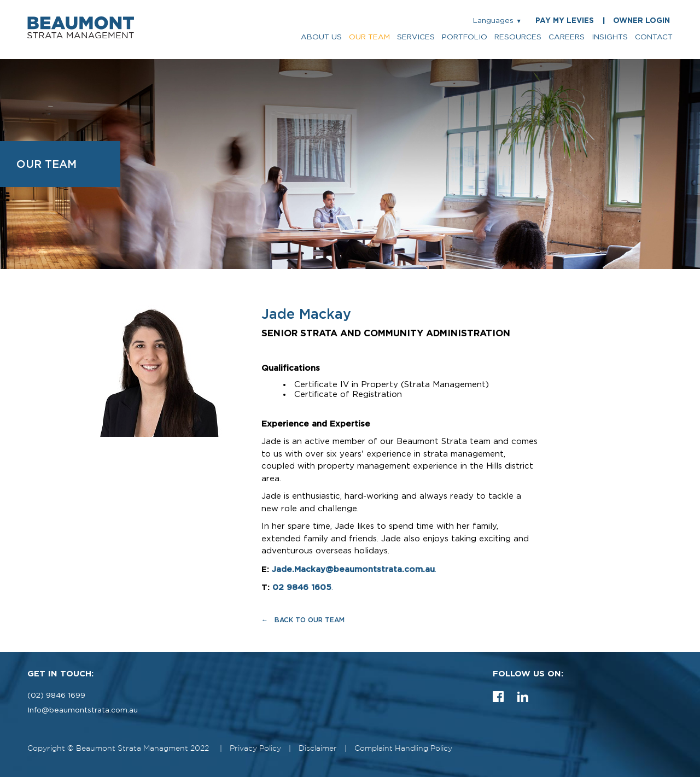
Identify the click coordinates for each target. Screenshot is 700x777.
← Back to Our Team (303, 620)
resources (518, 37)
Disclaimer (318, 749)
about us (321, 37)
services (416, 37)
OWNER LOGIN (641, 21)
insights (610, 37)
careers (567, 37)
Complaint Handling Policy (403, 749)
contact (654, 37)
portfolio (465, 37)
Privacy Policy (255, 749)
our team (369, 37)
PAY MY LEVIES (565, 21)
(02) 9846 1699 (56, 696)
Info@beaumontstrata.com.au (83, 710)
